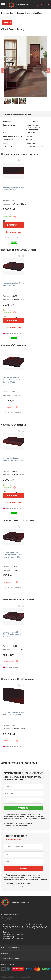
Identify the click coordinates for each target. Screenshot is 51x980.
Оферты (26, 814)
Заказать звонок (38, 5)
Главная (5, 13)
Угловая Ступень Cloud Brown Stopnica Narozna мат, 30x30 (12, 634)
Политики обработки (20, 819)
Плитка (12, 13)
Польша (20, 13)
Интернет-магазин (10, 948)
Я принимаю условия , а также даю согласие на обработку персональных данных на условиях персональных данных (25, 816)
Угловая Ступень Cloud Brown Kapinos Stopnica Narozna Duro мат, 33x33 (12, 555)
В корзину (12, 225)
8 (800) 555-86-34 (13, 927)
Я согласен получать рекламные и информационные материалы (18, 824)
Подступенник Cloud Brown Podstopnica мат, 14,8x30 (13, 714)
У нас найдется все (10, 958)
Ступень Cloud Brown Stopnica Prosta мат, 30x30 (13, 459)
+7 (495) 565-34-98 (36, 927)
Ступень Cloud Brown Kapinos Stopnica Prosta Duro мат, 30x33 (12, 380)
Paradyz (28, 13)
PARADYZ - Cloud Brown (12, 238)
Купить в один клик (13, 232)
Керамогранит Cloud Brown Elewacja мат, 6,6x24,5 (13, 189)
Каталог (5, 953)
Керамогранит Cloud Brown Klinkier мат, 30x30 (13, 284)
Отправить (23, 808)
